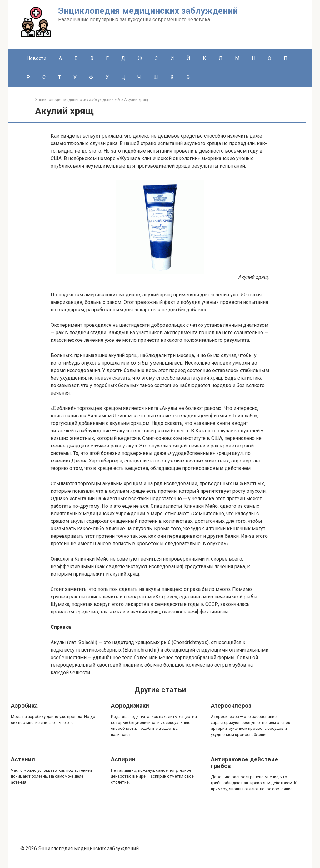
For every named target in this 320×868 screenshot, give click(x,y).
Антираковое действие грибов (245, 763)
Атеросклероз (231, 706)
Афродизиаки (130, 706)
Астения (23, 759)
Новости (36, 58)
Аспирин (123, 759)
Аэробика (24, 706)
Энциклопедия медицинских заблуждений (148, 11)
